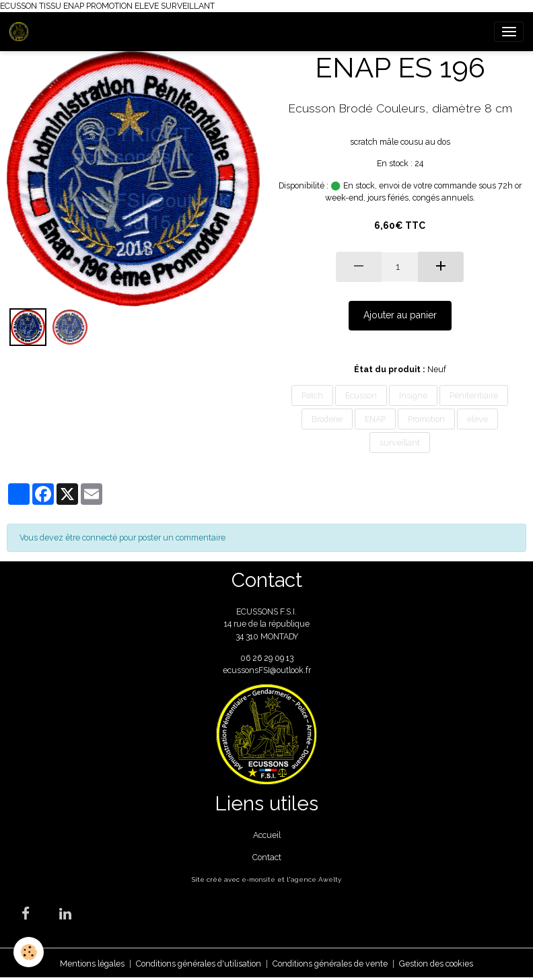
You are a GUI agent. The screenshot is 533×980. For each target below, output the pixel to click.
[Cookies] (29, 952)
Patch (312, 395)
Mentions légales (92, 964)
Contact (267, 857)
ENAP (375, 419)
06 (246, 658)
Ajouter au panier (400, 315)
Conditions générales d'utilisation (199, 964)
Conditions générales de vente (330, 964)
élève (477, 419)
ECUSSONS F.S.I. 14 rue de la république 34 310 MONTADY (267, 624)
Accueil (267, 835)
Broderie (327, 419)
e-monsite (258, 879)
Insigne (413, 395)
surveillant (400, 443)
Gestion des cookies (436, 964)
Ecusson (361, 395)
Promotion (426, 419)
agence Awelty (316, 879)
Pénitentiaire (474, 395)
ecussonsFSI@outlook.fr (267, 670)
